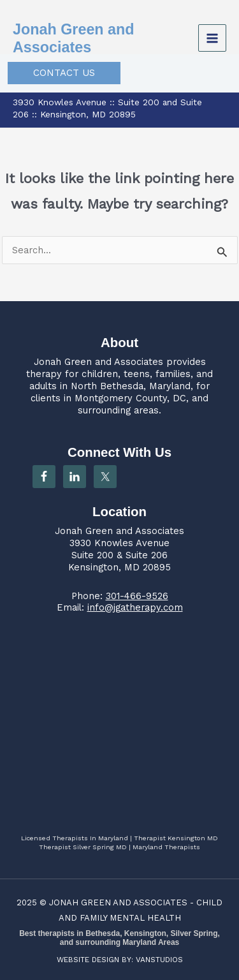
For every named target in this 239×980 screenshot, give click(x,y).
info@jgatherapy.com (135, 607)
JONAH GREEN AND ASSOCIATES (118, 902)
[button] (64, 73)
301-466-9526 (137, 596)
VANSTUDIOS (159, 960)
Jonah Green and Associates (98, 362)
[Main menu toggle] (212, 38)
